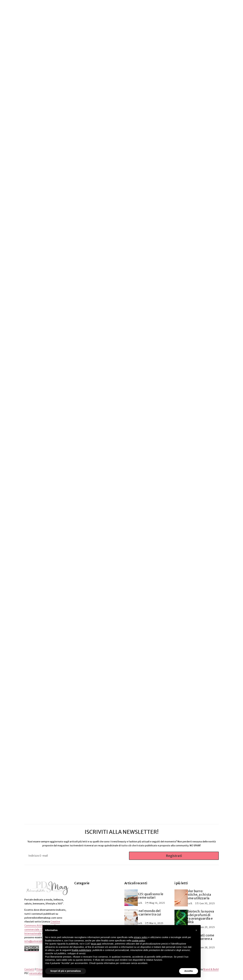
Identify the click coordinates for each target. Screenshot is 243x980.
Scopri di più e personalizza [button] (66, 971)
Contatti (29, 969)
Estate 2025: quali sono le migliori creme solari (144, 896)
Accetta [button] (189, 971)
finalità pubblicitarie (81, 950)
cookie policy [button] (138, 941)
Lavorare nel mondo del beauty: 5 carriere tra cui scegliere (143, 914)
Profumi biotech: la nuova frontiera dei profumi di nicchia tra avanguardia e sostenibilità (194, 917)
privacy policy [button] (141, 937)
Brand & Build (211, 969)
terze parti (96, 944)
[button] (196, 930)
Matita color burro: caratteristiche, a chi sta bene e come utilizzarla (193, 895)
